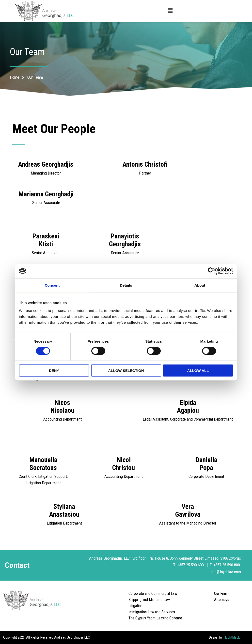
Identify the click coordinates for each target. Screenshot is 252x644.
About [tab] (200, 285)
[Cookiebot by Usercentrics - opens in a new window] (212, 271)
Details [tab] (126, 285)
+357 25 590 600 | (193, 565)
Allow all (198, 370)
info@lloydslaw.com (224, 571)
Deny (54, 370)
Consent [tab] (52, 285)
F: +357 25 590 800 (225, 565)
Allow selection (126, 370)
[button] (170, 11)
